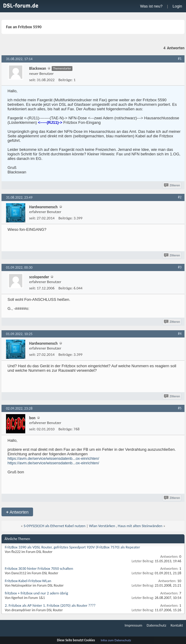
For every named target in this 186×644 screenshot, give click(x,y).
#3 (180, 267)
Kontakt (177, 625)
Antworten (17, 512)
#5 (180, 408)
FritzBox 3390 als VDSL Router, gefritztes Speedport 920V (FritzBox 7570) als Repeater (72, 547)
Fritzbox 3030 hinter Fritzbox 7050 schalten (39, 568)
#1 (180, 59)
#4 (180, 334)
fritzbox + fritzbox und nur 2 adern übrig (37, 593)
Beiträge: (66, 80)
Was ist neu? (151, 6)
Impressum (134, 625)
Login (177, 6)
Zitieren (172, 185)
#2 (180, 197)
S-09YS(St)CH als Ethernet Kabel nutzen (55, 526)
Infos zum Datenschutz (116, 640)
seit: (32, 80)
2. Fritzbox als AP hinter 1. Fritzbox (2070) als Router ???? (50, 605)
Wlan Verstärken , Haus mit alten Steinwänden (126, 526)
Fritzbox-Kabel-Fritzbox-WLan (28, 581)
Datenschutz (156, 625)
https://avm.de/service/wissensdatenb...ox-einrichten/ (53, 458)
